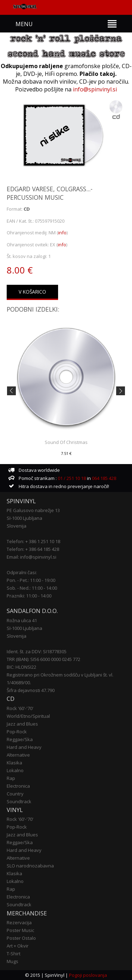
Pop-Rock (17, 732)
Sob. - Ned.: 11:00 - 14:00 (32, 588)
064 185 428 (104, 478)
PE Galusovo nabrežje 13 (33, 510)
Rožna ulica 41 (22, 620)
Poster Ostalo (21, 938)
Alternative (18, 755)
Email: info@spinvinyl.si (32, 557)
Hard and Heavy (24, 747)
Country (15, 794)
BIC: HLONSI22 (21, 667)
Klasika (14, 763)
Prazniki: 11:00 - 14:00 (29, 596)
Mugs (12, 961)
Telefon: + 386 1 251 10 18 (33, 541)
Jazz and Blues (22, 724)
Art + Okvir (18, 946)
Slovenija (17, 526)
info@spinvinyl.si (95, 89)
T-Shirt (14, 954)
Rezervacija (19, 922)
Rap (11, 778)
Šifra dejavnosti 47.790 (31, 690)
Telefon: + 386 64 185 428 (33, 549)
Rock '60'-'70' (20, 708)
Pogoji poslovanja (88, 975)
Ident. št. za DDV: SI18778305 (37, 651)
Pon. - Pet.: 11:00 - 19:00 (31, 580)
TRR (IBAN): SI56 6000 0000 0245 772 (43, 659)
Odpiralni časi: (22, 572)
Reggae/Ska (20, 739)
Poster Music (20, 930)
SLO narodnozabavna (30, 866)
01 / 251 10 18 (71, 478)
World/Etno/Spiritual (28, 716)
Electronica (18, 786)
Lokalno (15, 770)
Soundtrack (19, 801)
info (62, 233)
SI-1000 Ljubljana (24, 518)
